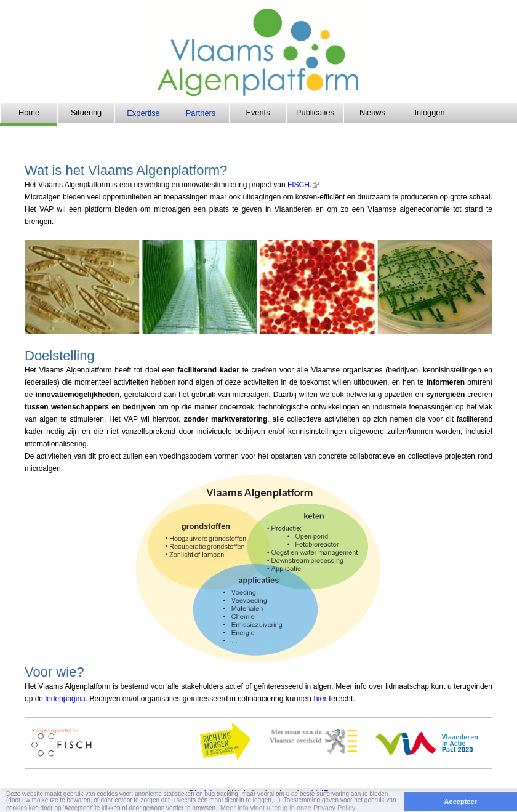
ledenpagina (65, 699)
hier (321, 698)
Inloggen (429, 112)
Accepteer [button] (461, 802)
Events (258, 112)
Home (29, 112)
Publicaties (315, 112)
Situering (86, 112)
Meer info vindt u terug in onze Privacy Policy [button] (288, 808)
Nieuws (372, 112)
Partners (201, 113)
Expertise (143, 113)
